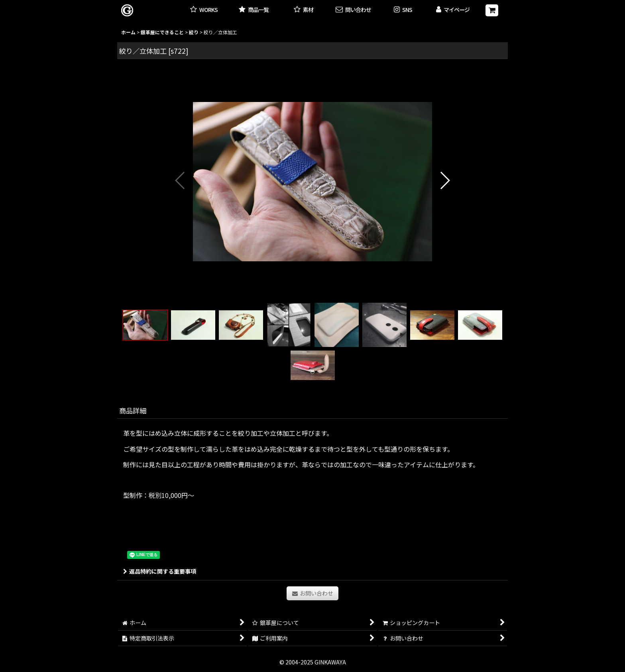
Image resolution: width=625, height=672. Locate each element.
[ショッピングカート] (492, 10)
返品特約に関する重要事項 (160, 571)
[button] (403, 10)
